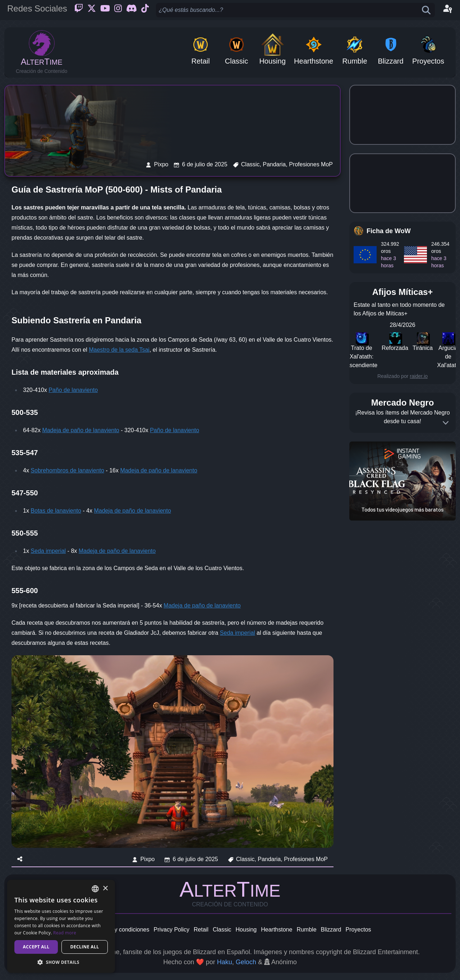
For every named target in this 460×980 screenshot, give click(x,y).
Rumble (306, 930)
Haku (225, 962)
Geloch (246, 962)
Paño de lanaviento (73, 390)
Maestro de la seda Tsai (119, 350)
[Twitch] (79, 10)
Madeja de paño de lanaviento (80, 430)
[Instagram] (118, 10)
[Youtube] (105, 10)
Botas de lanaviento (56, 511)
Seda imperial (48, 551)
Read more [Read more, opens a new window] (65, 933)
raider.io (419, 376)
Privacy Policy (171, 930)
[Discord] (132, 10)
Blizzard (331, 930)
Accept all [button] (36, 947)
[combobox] (95, 889)
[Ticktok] (145, 10)
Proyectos (358, 930)
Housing (246, 930)
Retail (201, 930)
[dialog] (61, 926)
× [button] (105, 889)
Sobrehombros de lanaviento (67, 470)
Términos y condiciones (119, 930)
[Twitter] (92, 10)
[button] (61, 962)
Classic (222, 930)
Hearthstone (277, 930)
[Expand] (446, 423)
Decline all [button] (85, 947)
